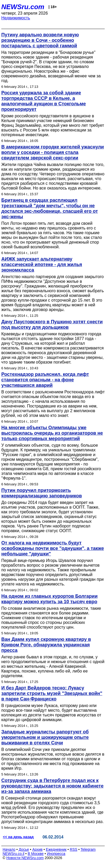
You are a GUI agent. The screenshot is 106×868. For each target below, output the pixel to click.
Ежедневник (56, 849)
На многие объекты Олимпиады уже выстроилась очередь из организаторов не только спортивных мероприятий (52, 433)
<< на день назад (18, 837)
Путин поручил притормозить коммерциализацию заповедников (42, 493)
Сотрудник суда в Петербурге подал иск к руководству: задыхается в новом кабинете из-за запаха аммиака (52, 786)
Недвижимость (16, 18)
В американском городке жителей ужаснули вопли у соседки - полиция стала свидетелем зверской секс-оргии (53, 152)
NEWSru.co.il (13, 854)
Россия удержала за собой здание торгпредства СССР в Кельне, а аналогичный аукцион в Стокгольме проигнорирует (44, 101)
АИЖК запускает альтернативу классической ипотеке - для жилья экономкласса (42, 265)
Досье (24, 849)
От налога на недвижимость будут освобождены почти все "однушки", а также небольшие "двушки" (53, 548)
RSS (73, 849)
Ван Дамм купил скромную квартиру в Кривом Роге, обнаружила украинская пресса (46, 645)
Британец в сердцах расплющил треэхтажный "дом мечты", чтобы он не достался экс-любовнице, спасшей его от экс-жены (50, 208)
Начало (9, 849)
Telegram (88, 849)
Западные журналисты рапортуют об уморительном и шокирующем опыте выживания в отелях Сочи (45, 737)
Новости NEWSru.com (25, 858)
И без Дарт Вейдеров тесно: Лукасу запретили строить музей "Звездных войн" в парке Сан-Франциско (52, 693)
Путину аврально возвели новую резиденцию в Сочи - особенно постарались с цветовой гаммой (40, 40)
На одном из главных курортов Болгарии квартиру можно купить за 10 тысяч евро (49, 599)
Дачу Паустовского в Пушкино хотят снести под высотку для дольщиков (52, 324)
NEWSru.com (23, 7)
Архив (37, 849)
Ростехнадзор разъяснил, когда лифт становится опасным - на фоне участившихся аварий (45, 380)
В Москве (36, 854)
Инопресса (56, 854)
